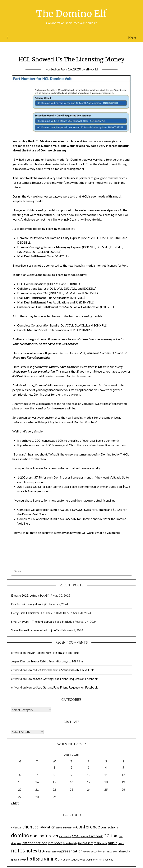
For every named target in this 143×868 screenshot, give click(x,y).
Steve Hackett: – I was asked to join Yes (36, 630)
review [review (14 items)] (87, 852)
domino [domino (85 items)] (20, 835)
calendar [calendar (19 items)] (16, 827)
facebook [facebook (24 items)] (96, 836)
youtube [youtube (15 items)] (109, 860)
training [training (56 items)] (49, 859)
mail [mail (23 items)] (97, 843)
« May (15, 803)
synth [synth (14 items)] (23, 860)
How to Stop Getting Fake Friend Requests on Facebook (62, 679)
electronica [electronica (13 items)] (65, 836)
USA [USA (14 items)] (60, 860)
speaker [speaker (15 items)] (15, 860)
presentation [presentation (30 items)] (72, 851)
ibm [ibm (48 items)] (115, 836)
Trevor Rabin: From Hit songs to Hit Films (53, 653)
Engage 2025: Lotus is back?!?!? (32, 595)
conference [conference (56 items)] (88, 827)
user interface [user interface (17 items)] (71, 859)
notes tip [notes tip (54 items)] (35, 851)
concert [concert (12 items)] (72, 828)
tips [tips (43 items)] (36, 859)
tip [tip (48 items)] (29, 859)
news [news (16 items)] (121, 843)
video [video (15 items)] (82, 860)
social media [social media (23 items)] (121, 851)
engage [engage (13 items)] (85, 836)
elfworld (92, 69)
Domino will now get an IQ (28, 604)
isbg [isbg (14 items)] (76, 843)
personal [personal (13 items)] (56, 852)
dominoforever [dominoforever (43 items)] (44, 836)
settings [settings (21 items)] (107, 851)
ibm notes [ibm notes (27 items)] (55, 843)
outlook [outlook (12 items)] (48, 852)
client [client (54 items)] (28, 827)
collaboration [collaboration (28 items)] (45, 827)
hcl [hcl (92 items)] (107, 835)
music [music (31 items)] (113, 843)
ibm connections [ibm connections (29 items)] (34, 843)
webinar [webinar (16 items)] (90, 860)
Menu (132, 37)
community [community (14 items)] (62, 828)
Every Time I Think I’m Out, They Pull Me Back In (42, 613)
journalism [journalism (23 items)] (86, 843)
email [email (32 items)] (76, 836)
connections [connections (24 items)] (109, 827)
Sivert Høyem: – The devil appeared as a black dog (43, 622)
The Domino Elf (71, 14)
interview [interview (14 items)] (68, 843)
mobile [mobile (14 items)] (104, 843)
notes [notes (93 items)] (18, 850)
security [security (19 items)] (96, 851)
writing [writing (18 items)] (100, 859)
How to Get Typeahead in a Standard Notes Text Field (60, 670)
